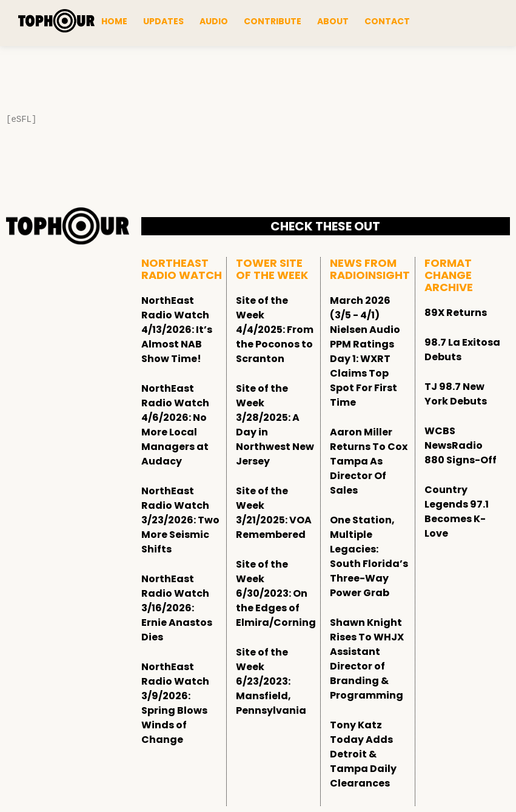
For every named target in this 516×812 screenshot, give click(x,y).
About (333, 21)
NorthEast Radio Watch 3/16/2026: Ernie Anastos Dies (177, 608)
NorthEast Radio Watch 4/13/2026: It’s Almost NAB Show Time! (177, 330)
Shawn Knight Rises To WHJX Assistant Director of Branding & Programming (367, 659)
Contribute (273, 21)
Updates (163, 21)
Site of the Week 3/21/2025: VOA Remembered (274, 513)
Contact (387, 21)
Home (114, 21)
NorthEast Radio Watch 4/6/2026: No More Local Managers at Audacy (175, 425)
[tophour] (56, 21)
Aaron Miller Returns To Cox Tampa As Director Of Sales (369, 461)
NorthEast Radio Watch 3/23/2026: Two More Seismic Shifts (180, 520)
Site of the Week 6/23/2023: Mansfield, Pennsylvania (271, 681)
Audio (214, 21)
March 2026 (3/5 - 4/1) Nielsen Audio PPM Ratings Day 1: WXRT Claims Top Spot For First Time (365, 351)
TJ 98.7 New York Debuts (456, 394)
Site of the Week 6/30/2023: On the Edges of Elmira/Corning (276, 593)
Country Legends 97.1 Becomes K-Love (457, 512)
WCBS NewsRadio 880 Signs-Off (461, 445)
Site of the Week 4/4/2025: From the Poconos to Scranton (275, 330)
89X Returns (456, 313)
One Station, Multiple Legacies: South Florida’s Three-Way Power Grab (369, 556)
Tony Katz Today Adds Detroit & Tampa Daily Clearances (363, 754)
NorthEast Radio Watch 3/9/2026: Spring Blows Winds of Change (175, 703)
